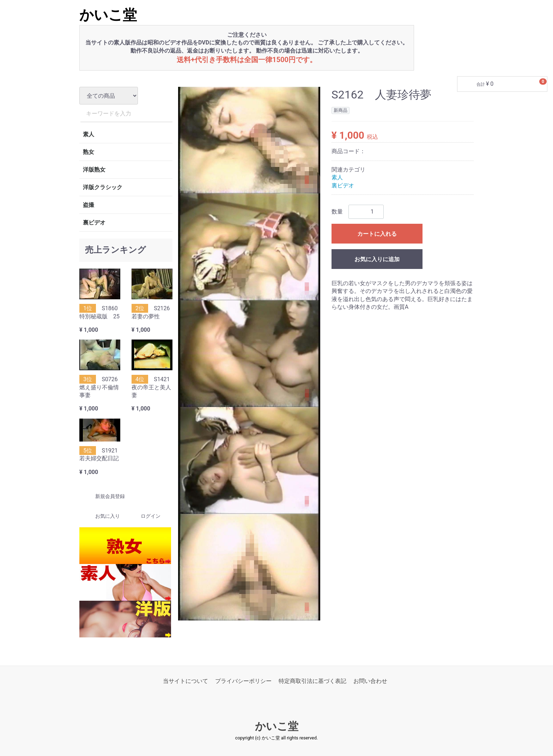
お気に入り (101, 516)
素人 (89, 134)
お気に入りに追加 (377, 259)
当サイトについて (186, 681)
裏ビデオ (94, 223)
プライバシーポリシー (243, 681)
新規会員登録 (104, 497)
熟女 (89, 152)
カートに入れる (377, 234)
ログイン (144, 516)
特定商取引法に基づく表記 (312, 681)
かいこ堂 (108, 15)
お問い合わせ (370, 681)
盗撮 (89, 205)
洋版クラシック (103, 187)
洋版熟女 (94, 170)
